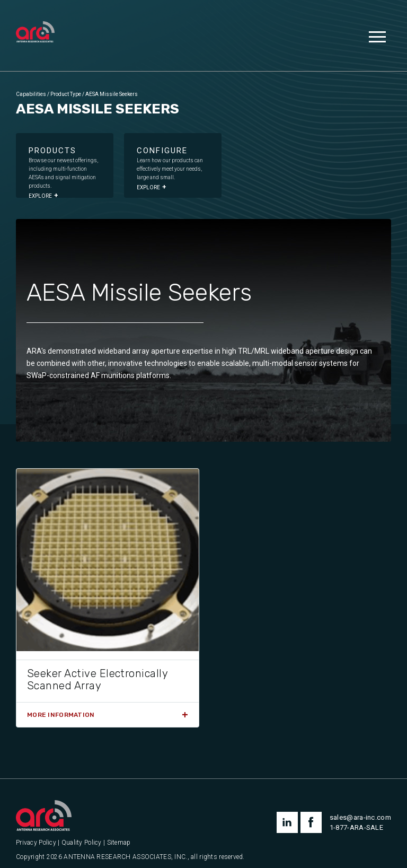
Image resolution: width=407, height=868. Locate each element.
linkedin (287, 822)
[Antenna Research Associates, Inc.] (35, 33)
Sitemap (119, 843)
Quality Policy (82, 843)
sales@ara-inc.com (360, 817)
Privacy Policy (36, 843)
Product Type (66, 94)
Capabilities (31, 94)
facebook (311, 822)
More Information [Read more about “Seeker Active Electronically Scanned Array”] (61, 715)
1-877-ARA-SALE (356, 827)
